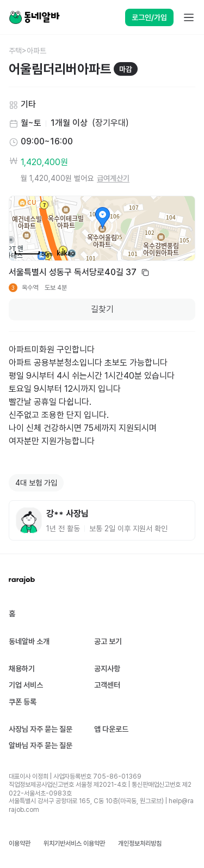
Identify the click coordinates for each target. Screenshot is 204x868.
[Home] (34, 17)
